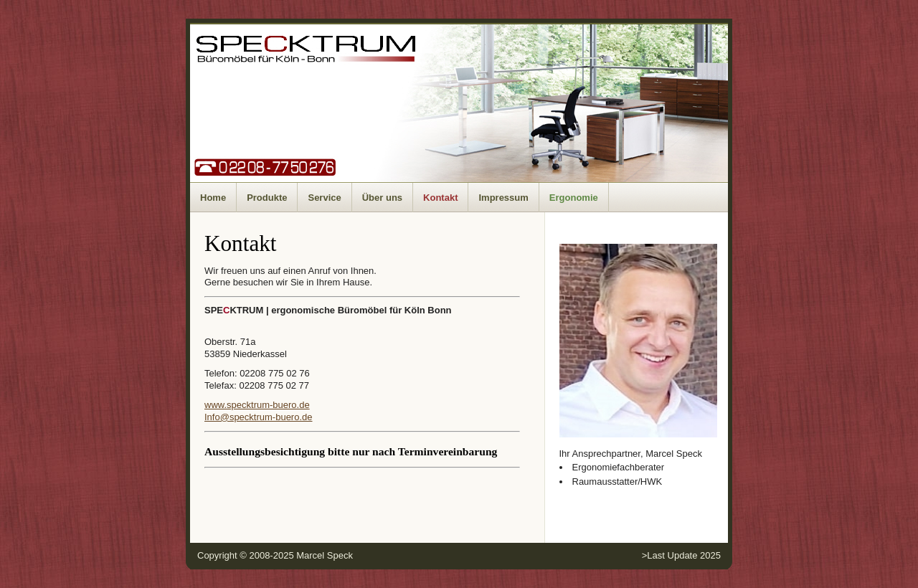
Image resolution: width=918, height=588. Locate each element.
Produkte (267, 198)
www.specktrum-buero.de (257, 405)
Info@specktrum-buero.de (259, 417)
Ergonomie (574, 198)
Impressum (503, 198)
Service (324, 198)
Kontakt (440, 198)
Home (213, 198)
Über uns (382, 198)
